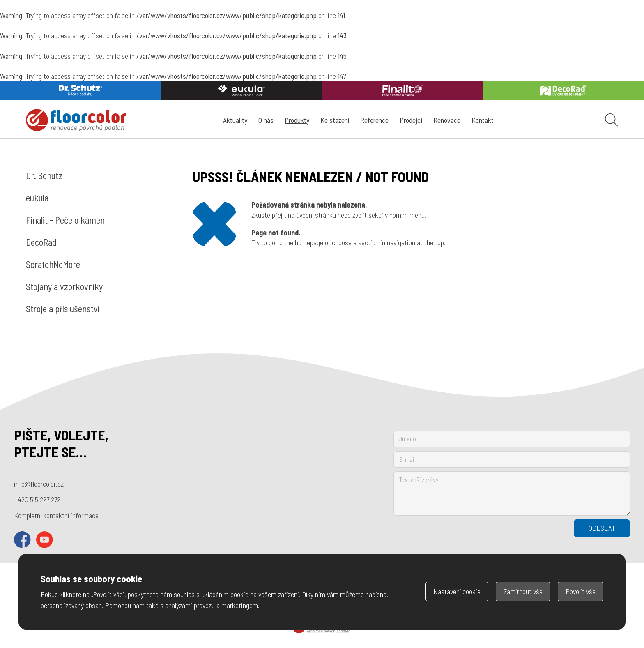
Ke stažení (335, 120)
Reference (374, 120)
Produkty (297, 120)
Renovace (447, 120)
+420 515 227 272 (37, 499)
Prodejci (411, 120)
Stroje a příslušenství (63, 309)
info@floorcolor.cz (39, 484)
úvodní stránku (316, 215)
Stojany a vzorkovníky (64, 286)
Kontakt (483, 120)
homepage (309, 242)
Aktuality (235, 120)
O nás (266, 120)
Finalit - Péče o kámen (65, 220)
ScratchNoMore (53, 264)
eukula (37, 198)
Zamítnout (523, 591)
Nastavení (457, 591)
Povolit (581, 591)
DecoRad (41, 242)
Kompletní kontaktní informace (56, 515)
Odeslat (602, 528)
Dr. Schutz (44, 175)
